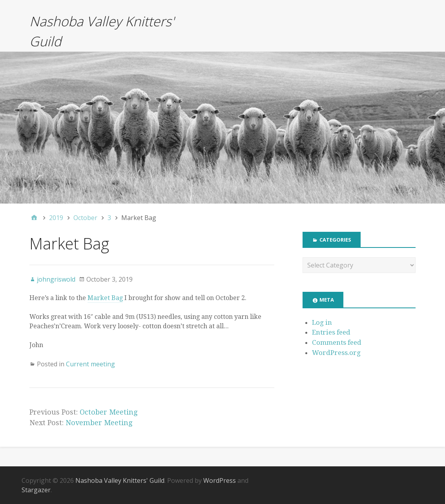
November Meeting (99, 423)
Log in (322, 322)
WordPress (220, 480)
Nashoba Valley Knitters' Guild (120, 480)
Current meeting (90, 364)
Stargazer (36, 490)
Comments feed (337, 342)
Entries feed (331, 332)
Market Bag (105, 298)
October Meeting (109, 412)
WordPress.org (336, 353)
